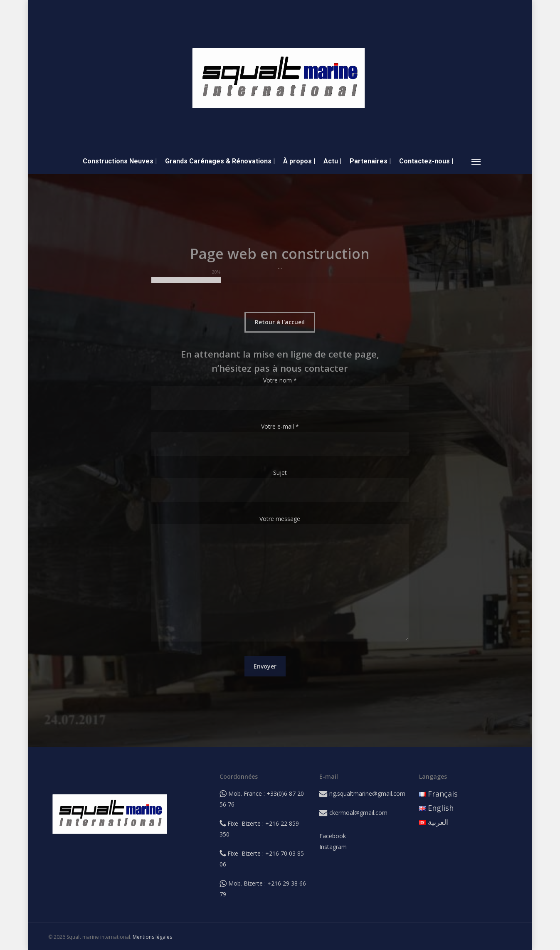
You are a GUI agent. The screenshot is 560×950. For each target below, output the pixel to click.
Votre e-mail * (280, 439)
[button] (476, 161)
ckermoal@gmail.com (358, 813)
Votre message (280, 580)
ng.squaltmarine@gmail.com (367, 793)
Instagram (333, 847)
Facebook (333, 836)
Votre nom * (280, 393)
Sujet (280, 485)
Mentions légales (152, 937)
